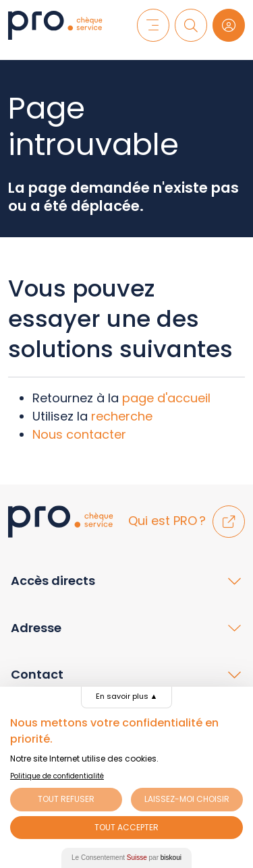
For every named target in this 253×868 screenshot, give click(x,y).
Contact (37, 674)
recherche (122, 416)
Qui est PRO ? (187, 521)
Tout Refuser (66, 799)
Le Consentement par (126, 858)
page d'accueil (166, 398)
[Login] (229, 25)
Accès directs (53, 581)
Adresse (36, 628)
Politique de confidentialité (57, 776)
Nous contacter (79, 434)
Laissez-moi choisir (187, 799)
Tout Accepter (126, 827)
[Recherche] (191, 25)
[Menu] (153, 25)
